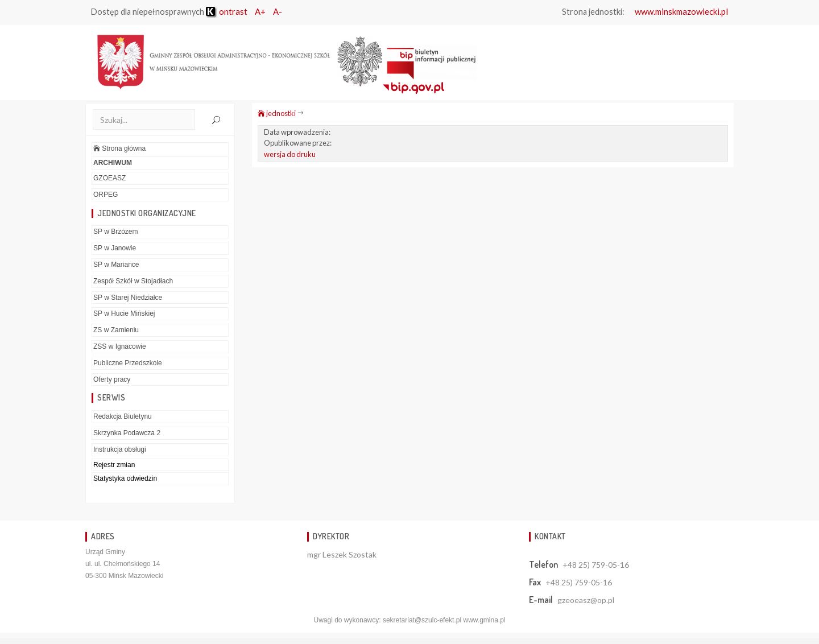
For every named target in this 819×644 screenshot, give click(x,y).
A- (278, 11)
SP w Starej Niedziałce (128, 298)
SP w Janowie (115, 248)
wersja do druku (290, 154)
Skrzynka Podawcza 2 (127, 433)
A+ (260, 11)
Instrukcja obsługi (120, 449)
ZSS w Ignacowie (120, 346)
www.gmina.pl (484, 620)
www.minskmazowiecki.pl (681, 11)
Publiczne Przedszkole (128, 363)
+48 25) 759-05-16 (596, 565)
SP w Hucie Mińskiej (124, 313)
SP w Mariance (116, 265)
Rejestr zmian (114, 465)
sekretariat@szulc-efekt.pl (422, 620)
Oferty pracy (112, 379)
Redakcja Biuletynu (123, 416)
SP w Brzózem (115, 232)
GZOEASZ (109, 178)
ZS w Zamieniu (116, 330)
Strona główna (119, 148)
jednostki (277, 113)
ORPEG (106, 195)
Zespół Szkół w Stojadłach (133, 281)
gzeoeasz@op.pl (586, 600)
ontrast (227, 11)
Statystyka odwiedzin (125, 478)
